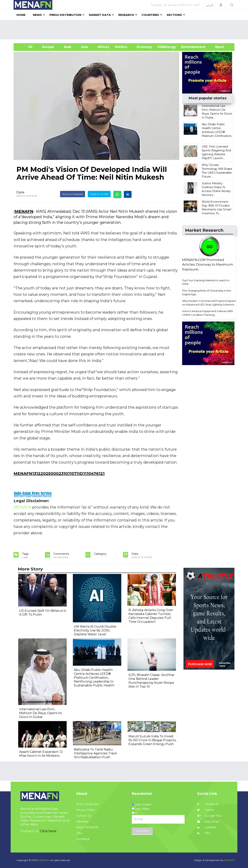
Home (21, 15)
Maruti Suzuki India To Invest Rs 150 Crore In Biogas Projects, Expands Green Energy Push (152, 740)
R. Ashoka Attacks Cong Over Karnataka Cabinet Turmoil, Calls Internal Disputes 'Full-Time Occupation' (151, 616)
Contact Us (84, 816)
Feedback (83, 839)
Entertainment (187, 47)
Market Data (100, 15)
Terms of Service (87, 804)
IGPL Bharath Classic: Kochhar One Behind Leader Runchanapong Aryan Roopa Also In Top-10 (152, 681)
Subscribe (142, 831)
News (37, 15)
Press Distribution (65, 15)
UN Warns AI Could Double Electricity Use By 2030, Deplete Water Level (95, 630)
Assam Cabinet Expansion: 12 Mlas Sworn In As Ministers (41, 754)
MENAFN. (44, 860)
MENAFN (24, 211)
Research (126, 15)
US (25, 47)
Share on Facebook (73, 194)
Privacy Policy (86, 810)
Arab (68, 47)
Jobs (79, 833)
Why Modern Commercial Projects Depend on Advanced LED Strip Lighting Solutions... (210, 303)
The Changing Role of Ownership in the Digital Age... (207, 292)
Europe (48, 47)
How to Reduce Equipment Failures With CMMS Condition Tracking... (208, 313)
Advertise (83, 822)
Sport (217, 47)
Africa (102, 47)
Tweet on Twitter (99, 194)
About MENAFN (87, 827)
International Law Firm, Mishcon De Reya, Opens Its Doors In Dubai (40, 713)
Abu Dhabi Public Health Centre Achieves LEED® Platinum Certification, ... (217, 132)
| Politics (120, 47)
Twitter (206, 810)
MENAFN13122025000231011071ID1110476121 (59, 473)
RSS (204, 833)
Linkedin (207, 827)
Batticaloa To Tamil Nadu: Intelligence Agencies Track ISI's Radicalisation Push (95, 753)
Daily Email (208, 822)
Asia (84, 47)
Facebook (208, 804)
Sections (174, 15)
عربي (210, 5)
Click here (48, 831)
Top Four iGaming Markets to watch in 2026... (206, 282)
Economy (145, 47)
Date (20, 192)
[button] (221, 5)
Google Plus (209, 816)
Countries (150, 15)
